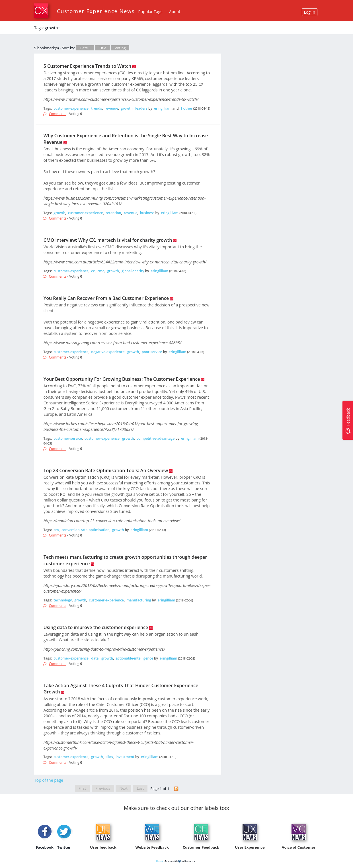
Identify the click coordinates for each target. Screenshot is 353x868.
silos (109, 757)
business (147, 213)
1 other (186, 108)
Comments (58, 114)
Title (103, 48)
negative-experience (108, 352)
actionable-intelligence (135, 658)
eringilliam (163, 108)
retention (113, 213)
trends (97, 108)
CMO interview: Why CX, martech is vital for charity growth (108, 240)
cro (56, 530)
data (95, 658)
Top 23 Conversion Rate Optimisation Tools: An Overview (106, 470)
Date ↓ (85, 48)
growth (127, 108)
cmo (101, 271)
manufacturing (139, 600)
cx (93, 271)
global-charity (133, 271)
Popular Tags (150, 12)
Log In (310, 12)
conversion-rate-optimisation (86, 530)
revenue (112, 108)
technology (63, 600)
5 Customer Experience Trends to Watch (87, 66)
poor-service (152, 352)
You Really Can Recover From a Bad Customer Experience (106, 298)
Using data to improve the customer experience (96, 627)
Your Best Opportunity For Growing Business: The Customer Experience (122, 379)
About (175, 12)
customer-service (68, 438)
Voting (120, 48)
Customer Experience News (96, 11)
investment (125, 757)
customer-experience (71, 108)
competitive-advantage (156, 438)
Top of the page (49, 780)
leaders (141, 108)
